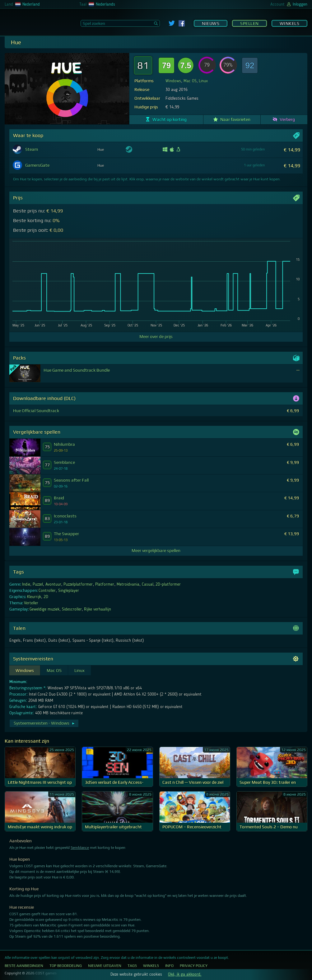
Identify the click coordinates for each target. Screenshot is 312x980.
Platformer (105, 584)
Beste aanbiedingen (24, 966)
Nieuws (211, 23)
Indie (26, 584)
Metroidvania (128, 584)
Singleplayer (69, 591)
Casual (148, 584)
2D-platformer (168, 584)
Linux (203, 81)
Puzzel (38, 584)
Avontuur (53, 584)
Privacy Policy (194, 966)
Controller (47, 591)
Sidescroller (72, 609)
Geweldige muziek (44, 609)
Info (169, 966)
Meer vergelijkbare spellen (156, 550)
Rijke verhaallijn (98, 609)
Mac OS (190, 81)
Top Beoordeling (66, 966)
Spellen (249, 23)
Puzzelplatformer (78, 584)
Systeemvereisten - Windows (44, 723)
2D (46, 597)
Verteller (31, 603)
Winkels (290, 23)
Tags (132, 966)
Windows (173, 81)
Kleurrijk (34, 597)
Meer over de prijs (156, 336)
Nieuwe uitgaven (105, 966)
